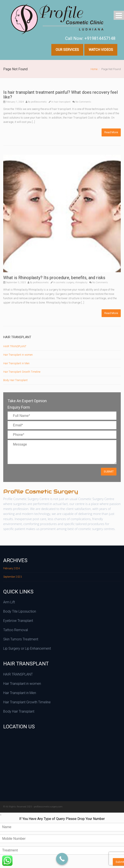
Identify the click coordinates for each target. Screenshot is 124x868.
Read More (111, 132)
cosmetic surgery (65, 282)
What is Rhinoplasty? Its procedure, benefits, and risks (54, 278)
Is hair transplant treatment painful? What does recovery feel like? (60, 95)
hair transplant (62, 102)
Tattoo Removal (16, 630)
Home (94, 69)
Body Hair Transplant (15, 380)
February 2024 (12, 568)
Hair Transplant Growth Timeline (22, 372)
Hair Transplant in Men (16, 363)
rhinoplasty (81, 282)
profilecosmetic (39, 102)
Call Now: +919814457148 (90, 38)
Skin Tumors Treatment (21, 639)
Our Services (67, 50)
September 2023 (13, 577)
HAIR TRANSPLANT (15, 346)
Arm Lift (9, 602)
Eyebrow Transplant (18, 621)
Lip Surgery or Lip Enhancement (27, 648)
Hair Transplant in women (18, 355)
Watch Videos (101, 50)
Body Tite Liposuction (20, 611)
